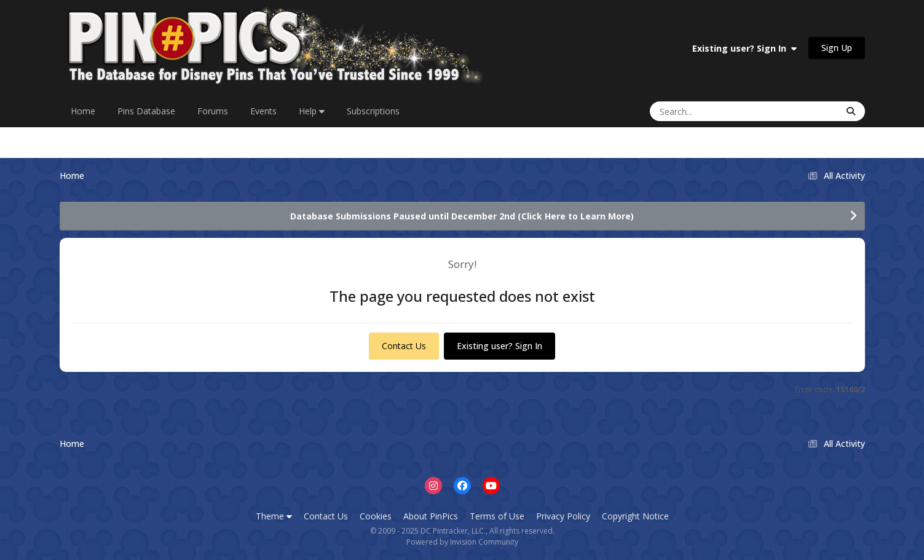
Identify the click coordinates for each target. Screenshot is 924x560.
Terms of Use (497, 516)
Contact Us (404, 346)
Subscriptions (373, 111)
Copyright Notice (635, 516)
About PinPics (431, 516)
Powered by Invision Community (462, 542)
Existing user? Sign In (744, 48)
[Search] (706, 111)
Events (263, 111)
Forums (213, 111)
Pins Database (146, 111)
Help (312, 111)
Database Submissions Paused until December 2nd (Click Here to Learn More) (462, 216)
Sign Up (837, 48)
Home (83, 111)
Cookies (376, 516)
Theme (274, 516)
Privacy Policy (563, 516)
